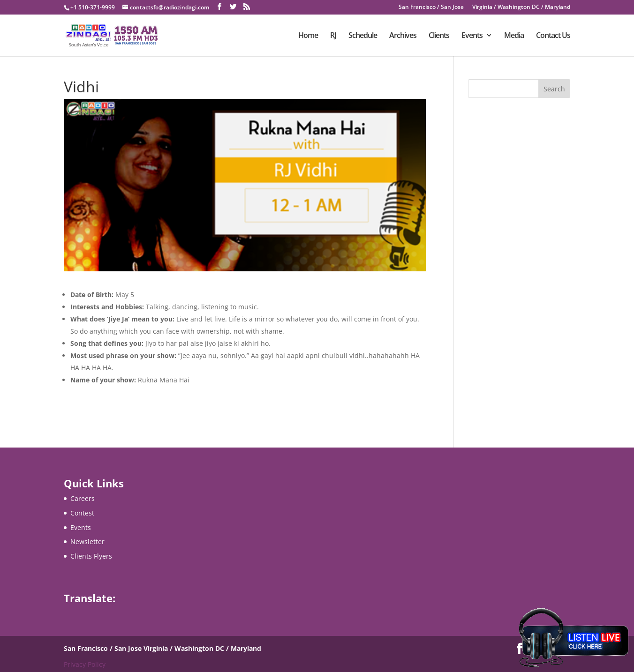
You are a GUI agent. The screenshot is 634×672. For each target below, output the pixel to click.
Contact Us (553, 36)
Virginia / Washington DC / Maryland (521, 7)
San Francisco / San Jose (431, 7)
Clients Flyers (91, 556)
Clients (439, 36)
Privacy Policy (85, 664)
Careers (83, 498)
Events (472, 36)
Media (514, 36)
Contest (82, 513)
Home (308, 36)
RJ (333, 36)
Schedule (363, 36)
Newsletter (87, 541)
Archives (403, 36)
